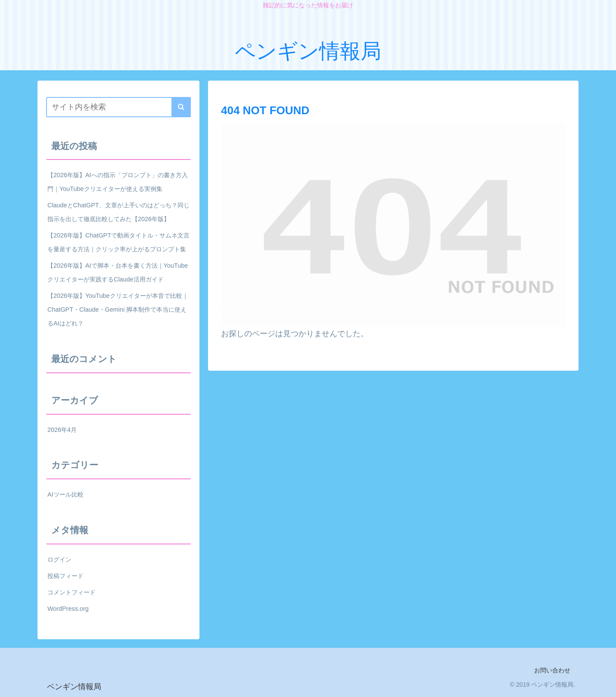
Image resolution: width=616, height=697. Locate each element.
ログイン (59, 559)
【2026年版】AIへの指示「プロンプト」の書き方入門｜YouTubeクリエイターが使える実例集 (118, 182)
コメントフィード (72, 592)
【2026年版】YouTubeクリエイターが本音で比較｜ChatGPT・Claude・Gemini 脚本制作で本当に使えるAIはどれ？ (118, 309)
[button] (181, 107)
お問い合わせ (552, 670)
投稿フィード (65, 576)
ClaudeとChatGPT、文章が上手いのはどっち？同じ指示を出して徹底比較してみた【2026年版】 (118, 212)
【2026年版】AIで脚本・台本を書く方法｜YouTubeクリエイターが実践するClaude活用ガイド (118, 272)
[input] (118, 107)
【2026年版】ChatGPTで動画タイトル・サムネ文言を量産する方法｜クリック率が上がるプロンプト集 (118, 242)
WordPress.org (68, 609)
